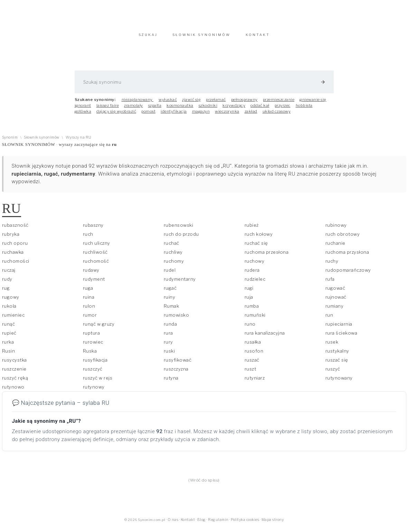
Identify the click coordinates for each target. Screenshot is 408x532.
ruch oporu (15, 246)
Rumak (172, 309)
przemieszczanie (279, 103)
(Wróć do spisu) (204, 484)
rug (6, 291)
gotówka (83, 115)
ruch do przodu (181, 237)
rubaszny (93, 228)
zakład (251, 115)
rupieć (9, 336)
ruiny (170, 300)
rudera (252, 273)
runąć (9, 327)
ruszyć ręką (15, 381)
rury (168, 345)
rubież (252, 228)
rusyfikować (178, 363)
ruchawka (13, 255)
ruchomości (16, 264)
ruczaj (9, 273)
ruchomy (174, 264)
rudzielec (255, 282)
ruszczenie (14, 372)
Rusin (9, 354)
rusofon (254, 354)
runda (170, 327)
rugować (335, 291)
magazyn (201, 115)
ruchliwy (173, 255)
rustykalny (337, 354)
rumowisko (177, 318)
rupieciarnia (339, 327)
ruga (88, 291)
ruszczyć (93, 372)
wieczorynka (227, 115)
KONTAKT (258, 38)
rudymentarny (180, 282)
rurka (8, 345)
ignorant (83, 109)
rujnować (336, 300)
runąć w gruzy (99, 327)
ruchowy (255, 264)
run (329, 318)
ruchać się (256, 246)
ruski (169, 354)
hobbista (304, 109)
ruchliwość (95, 255)
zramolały (134, 109)
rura (168, 336)
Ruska (90, 354)
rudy (7, 282)
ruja (249, 300)
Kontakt (188, 523)
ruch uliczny (97, 246)
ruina (89, 300)
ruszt (250, 372)
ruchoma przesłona (267, 255)
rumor (90, 318)
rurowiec (93, 345)
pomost (148, 115)
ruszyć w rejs (98, 381)
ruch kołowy (259, 237)
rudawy (91, 273)
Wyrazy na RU (79, 141)
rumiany (335, 309)
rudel (170, 273)
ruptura (92, 336)
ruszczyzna (176, 372)
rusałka (253, 345)
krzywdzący (234, 109)
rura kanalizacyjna (265, 336)
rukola (9, 309)
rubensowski (179, 228)
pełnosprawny (244, 103)
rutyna (171, 381)
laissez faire (108, 109)
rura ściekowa (341, 336)
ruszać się (337, 363)
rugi (249, 291)
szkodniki (208, 109)
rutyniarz (255, 381)
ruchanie (335, 246)
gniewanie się (313, 103)
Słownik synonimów (42, 141)
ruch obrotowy (343, 237)
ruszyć (333, 372)
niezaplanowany (138, 103)
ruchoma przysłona (347, 255)
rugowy (11, 300)
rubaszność (15, 228)
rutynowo (13, 390)
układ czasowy (277, 115)
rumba (252, 309)
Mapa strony (273, 523)
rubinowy (336, 228)
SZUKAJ (148, 38)
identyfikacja (174, 115)
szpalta (155, 109)
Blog (202, 523)
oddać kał (260, 109)
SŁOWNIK (201, 38)
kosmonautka (180, 109)
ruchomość (96, 264)
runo (250, 327)
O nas (173, 523)
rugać (170, 291)
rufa (330, 282)
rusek (332, 345)
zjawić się (191, 103)
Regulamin (218, 523)
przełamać (216, 103)
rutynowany (339, 381)
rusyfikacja (95, 363)
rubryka (11, 237)
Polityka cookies (245, 523)
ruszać (252, 363)
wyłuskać (168, 103)
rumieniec (13, 318)
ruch (88, 237)
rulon (89, 309)
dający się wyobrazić (116, 115)
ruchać (172, 246)
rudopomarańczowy (348, 273)
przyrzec (283, 109)
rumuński (255, 318)
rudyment (94, 282)
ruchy (332, 264)
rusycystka (15, 363)
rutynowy (94, 390)
